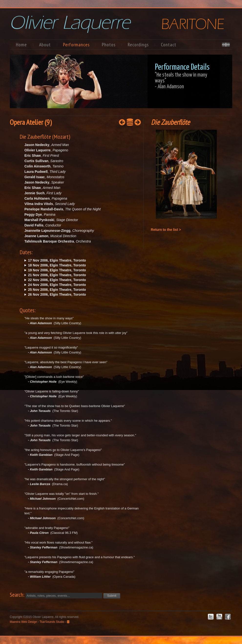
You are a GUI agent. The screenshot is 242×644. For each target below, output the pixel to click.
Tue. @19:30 (75, 275)
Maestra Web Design (23, 622)
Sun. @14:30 (75, 270)
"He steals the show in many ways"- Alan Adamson (181, 81)
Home (21, 45)
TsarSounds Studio (52, 622)
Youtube (219, 617)
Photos (109, 45)
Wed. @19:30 (75, 280)
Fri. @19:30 (75, 260)
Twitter (211, 617)
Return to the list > (166, 230)
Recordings (138, 45)
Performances (76, 45)
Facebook (228, 617)
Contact (169, 45)
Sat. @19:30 (75, 265)
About (45, 45)
